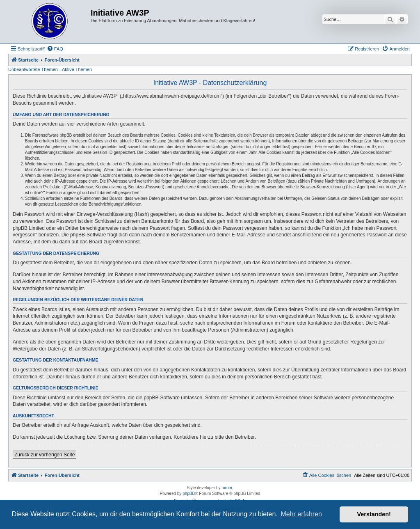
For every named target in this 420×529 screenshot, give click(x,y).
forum (227, 488)
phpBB (189, 494)
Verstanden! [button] (374, 514)
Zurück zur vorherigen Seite (45, 455)
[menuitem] (55, 49)
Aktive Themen (77, 69)
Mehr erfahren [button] (301, 514)
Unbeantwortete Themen (33, 69)
